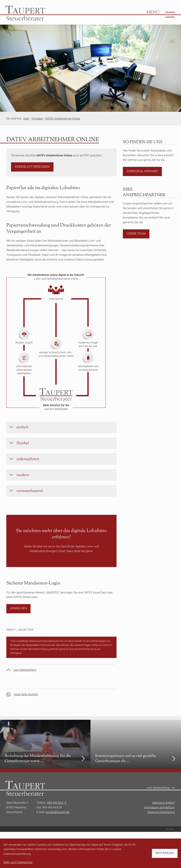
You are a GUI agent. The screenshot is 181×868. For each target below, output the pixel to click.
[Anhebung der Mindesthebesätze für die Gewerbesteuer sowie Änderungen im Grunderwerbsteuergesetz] (45, 751)
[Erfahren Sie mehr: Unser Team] (136, 234)
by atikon (170, 836)
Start (26, 118)
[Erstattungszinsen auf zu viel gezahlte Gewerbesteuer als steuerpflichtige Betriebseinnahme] (136, 751)
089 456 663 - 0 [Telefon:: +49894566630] (57, 809)
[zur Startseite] (25, 13)
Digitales (37, 118)
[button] (32, 167)
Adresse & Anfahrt (163, 809)
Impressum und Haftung (160, 814)
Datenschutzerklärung (161, 819)
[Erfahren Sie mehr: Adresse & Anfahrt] (142, 171)
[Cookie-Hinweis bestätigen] (165, 853)
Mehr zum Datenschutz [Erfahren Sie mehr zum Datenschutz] (18, 862)
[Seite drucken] (22, 701)
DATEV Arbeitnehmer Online (63, 118)
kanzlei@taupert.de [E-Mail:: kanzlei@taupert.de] (57, 819)
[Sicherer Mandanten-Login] (18, 615)
